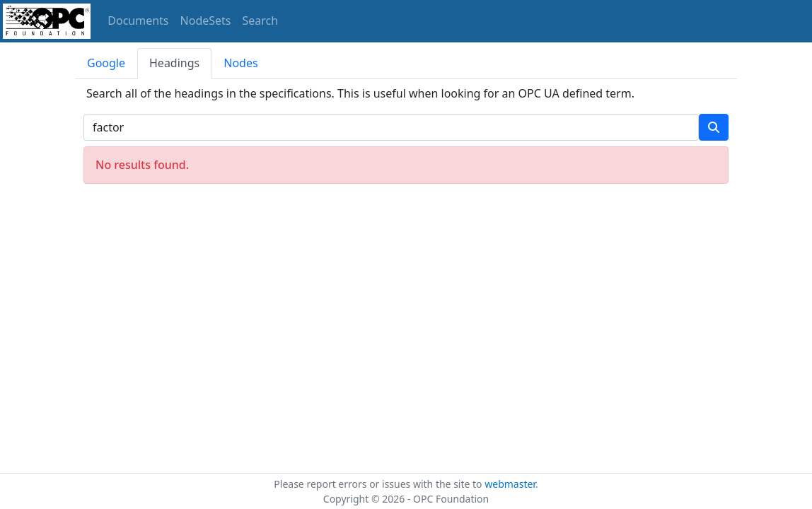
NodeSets (206, 21)
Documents (138, 21)
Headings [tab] (174, 63)
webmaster (510, 484)
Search (261, 21)
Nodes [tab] (240, 63)
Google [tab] (106, 63)
